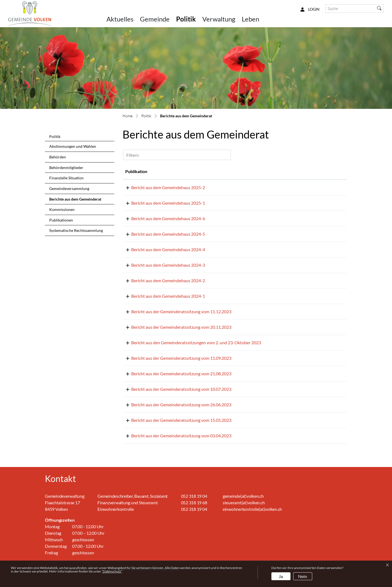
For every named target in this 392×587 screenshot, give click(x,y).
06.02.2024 (136, 280)
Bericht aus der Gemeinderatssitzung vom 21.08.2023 (211, 374)
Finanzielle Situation (66, 178)
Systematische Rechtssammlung (76, 230)
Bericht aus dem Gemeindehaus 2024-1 (198, 296)
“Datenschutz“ (112, 571)
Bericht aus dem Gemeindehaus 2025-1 (198, 203)
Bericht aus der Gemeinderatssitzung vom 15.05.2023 (211, 420)
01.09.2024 (136, 218)
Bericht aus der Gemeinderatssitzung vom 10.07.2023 (211, 389)
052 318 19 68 (194, 503)
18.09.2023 (136, 358)
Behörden (58, 157)
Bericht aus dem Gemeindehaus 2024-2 (198, 280)
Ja (281, 576)
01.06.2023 (136, 420)
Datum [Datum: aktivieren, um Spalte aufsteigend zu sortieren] (132, 171)
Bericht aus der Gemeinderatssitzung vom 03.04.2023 (211, 436)
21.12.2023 (136, 311)
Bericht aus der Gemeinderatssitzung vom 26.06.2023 (211, 405)
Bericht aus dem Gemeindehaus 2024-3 (198, 265)
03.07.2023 (136, 405)
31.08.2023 (136, 374)
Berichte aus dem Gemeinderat (75, 201)
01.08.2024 (136, 234)
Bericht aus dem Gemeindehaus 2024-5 (198, 234)
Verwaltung (219, 19)
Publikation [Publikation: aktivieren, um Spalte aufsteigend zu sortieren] (172, 171)
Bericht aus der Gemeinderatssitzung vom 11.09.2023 (211, 358)
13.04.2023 (136, 436)
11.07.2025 (136, 187)
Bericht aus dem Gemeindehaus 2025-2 (198, 187)
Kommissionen (62, 209)
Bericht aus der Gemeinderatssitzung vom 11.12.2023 (211, 311)
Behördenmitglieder (66, 168)
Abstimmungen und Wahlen (73, 146)
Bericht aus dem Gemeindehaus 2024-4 (198, 249)
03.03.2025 (136, 203)
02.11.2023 (136, 342)
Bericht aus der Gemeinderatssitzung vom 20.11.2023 (211, 327)
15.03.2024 (136, 265)
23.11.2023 (136, 327)
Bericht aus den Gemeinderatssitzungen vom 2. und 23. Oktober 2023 (226, 342)
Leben (250, 19)
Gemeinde (155, 19)
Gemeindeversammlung (69, 188)
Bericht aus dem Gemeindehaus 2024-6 (198, 218)
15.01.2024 (136, 296)
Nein (303, 576)
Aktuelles (120, 19)
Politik (186, 19)
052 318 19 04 (194, 496)
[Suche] (350, 9)
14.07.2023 (136, 389)
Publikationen (61, 220)
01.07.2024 (136, 249)
